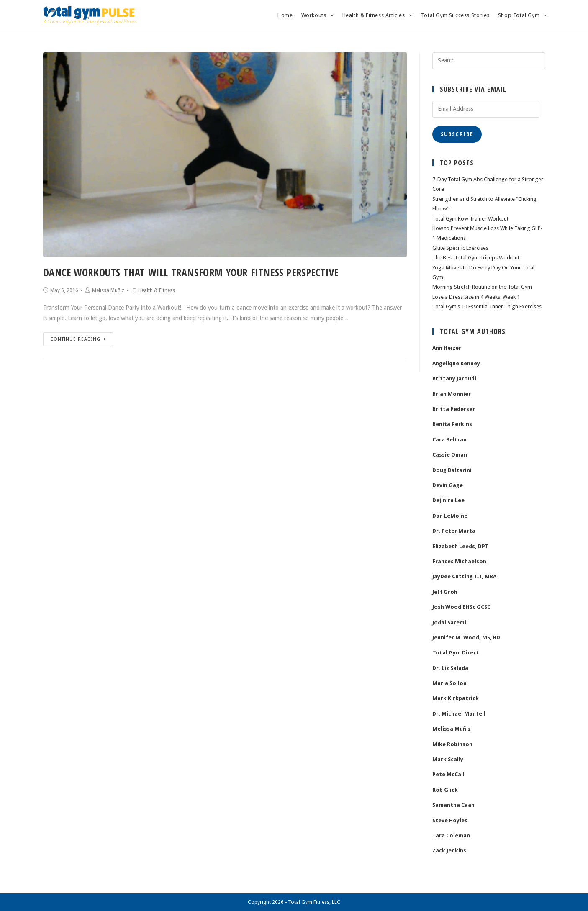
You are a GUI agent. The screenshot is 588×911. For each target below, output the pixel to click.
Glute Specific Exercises (460, 248)
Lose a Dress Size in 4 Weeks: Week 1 (476, 297)
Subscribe (457, 134)
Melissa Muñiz (108, 290)
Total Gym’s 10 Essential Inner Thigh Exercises (487, 307)
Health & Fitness (157, 290)
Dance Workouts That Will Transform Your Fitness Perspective (191, 272)
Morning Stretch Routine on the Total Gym (482, 287)
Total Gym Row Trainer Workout (470, 219)
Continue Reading (78, 339)
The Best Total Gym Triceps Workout (476, 258)
